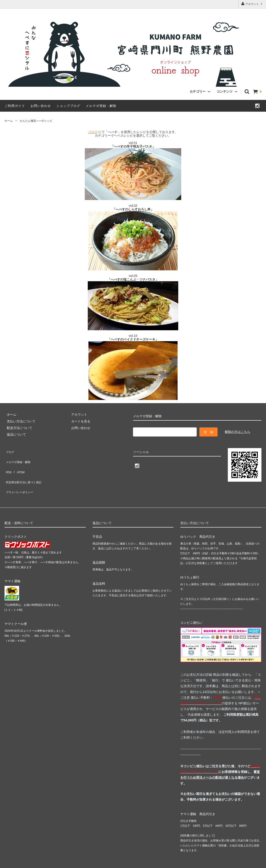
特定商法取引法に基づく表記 (25, 470)
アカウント (252, 4)
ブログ (9, 450)
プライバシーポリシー (20, 477)
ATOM (18, 464)
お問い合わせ (41, 106)
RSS (8, 464)
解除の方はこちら (238, 432)
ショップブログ (68, 106)
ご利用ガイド (15, 106)
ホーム (9, 121)
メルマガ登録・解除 (101, 106)
